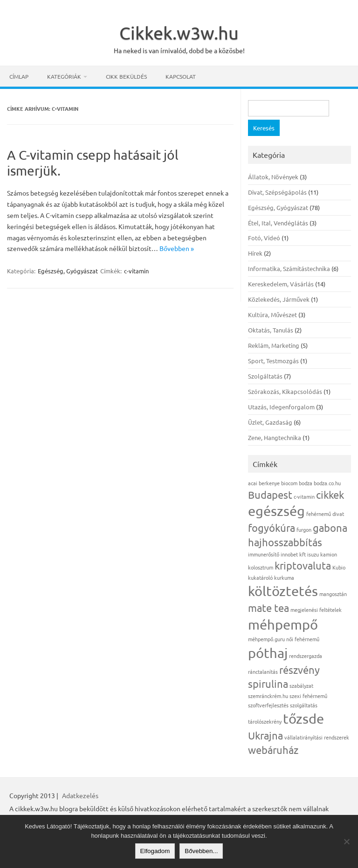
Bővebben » (177, 248)
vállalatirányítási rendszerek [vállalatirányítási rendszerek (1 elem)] (317, 737)
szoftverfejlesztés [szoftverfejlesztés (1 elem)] (268, 705)
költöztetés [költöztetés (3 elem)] (283, 591)
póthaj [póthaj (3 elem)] (268, 653)
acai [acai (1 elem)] (253, 483)
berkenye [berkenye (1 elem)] (269, 483)
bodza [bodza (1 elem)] (306, 483)
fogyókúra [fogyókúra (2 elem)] (272, 528)
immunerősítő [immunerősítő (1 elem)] (264, 554)
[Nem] (346, 841)
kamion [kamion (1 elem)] (329, 554)
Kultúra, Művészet (272, 315)
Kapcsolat (181, 76)
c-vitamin (136, 271)
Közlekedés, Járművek (279, 299)
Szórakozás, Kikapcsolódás (285, 391)
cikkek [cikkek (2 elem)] (330, 495)
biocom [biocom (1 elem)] (289, 483)
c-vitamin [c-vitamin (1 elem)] (304, 496)
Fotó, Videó (264, 238)
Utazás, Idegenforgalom (281, 407)
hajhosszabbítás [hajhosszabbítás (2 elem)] (285, 542)
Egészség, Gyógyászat (68, 271)
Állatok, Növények (273, 177)
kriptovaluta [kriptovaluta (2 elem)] (303, 565)
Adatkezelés (80, 795)
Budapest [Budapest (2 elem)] (270, 495)
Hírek (255, 253)
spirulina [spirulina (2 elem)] (268, 684)
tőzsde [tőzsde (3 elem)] (303, 719)
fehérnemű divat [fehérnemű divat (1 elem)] (325, 514)
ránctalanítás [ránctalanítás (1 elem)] (263, 671)
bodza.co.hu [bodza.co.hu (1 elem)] (327, 483)
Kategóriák (64, 76)
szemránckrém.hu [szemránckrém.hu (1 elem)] (268, 696)
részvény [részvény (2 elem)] (299, 670)
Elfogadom (155, 851)
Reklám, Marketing (274, 345)
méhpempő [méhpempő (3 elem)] (283, 624)
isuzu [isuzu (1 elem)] (313, 554)
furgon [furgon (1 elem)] (304, 529)
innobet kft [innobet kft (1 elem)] (293, 554)
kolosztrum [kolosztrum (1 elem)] (261, 567)
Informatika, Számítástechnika (289, 268)
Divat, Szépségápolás (277, 192)
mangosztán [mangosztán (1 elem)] (333, 594)
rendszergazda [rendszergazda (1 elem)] (306, 656)
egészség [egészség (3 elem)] (276, 511)
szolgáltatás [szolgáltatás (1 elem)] (304, 705)
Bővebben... (201, 851)
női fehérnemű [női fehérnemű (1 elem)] (303, 639)
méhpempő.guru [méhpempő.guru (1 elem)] (266, 639)
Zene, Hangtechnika (275, 437)
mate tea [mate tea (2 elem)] (268, 608)
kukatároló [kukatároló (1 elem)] (260, 577)
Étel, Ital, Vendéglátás (278, 223)
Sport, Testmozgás (273, 361)
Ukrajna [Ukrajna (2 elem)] (265, 735)
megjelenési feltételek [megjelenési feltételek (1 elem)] (316, 610)
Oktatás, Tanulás (271, 330)
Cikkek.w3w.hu (179, 33)
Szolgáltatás (265, 376)
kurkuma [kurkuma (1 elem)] (284, 577)
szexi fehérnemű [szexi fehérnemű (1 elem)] (308, 696)
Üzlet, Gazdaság (270, 422)
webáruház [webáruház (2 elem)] (273, 750)
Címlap (19, 76)
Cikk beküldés (126, 76)
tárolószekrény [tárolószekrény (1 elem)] (265, 721)
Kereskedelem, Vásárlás (281, 284)
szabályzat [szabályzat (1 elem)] (301, 685)
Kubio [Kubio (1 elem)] (339, 567)
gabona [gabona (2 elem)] (330, 528)
